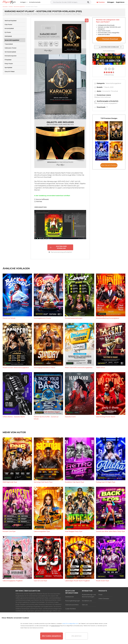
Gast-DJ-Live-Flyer (40, 581)
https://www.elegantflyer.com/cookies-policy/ (72, 626)
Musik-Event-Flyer (103, 581)
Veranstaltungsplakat (113, 83)
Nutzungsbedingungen (72, 601)
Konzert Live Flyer (9, 531)
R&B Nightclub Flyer (10, 482)
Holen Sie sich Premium (109, 165)
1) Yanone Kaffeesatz (42, 199)
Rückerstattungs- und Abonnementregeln (89, 596)
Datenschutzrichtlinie (72, 605)
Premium (101, 2)
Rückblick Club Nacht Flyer (74, 482)
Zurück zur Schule (9, 318)
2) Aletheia (38, 202)
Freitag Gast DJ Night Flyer (106, 482)
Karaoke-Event (70, 417)
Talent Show (100, 368)
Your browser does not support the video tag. (109, 59)
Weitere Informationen (103, 97)
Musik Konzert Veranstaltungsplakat (16, 368)
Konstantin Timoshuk (110, 91)
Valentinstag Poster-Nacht (106, 417)
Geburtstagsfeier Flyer (42, 531)
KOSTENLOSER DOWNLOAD (58, 247)
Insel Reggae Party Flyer (74, 531)
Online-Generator (104, 599)
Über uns (85, 605)
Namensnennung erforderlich (60, 252)
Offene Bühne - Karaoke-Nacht (14, 417)
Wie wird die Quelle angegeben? (106, 103)
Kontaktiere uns (87, 601)
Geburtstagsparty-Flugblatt (13, 581)
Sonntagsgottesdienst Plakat (44, 368)
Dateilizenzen (70, 597)
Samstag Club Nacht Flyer (43, 482)
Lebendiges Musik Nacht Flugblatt (77, 581)
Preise (100, 595)
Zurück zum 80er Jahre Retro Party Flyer (110, 531)
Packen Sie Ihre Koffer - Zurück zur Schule (46, 418)
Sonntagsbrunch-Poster (42, 318)
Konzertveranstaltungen (74, 318)
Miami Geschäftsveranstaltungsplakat (79, 368)
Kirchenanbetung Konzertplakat (108, 318)
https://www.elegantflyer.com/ (70, 624)
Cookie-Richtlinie (71, 609)
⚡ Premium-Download (109, 39)
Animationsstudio (35, 2)
